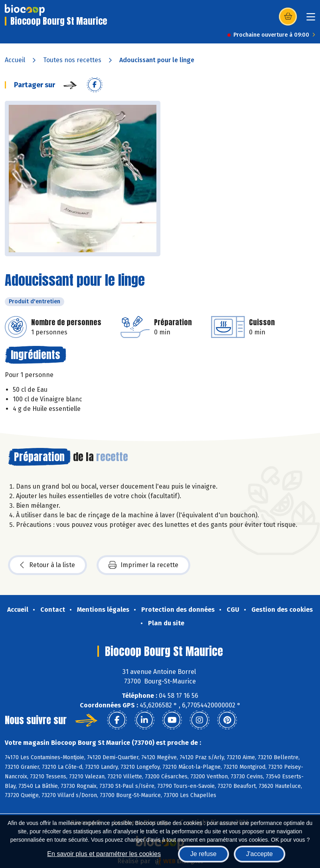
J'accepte (260, 854)
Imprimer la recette (143, 565)
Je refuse (203, 854)
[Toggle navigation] (311, 19)
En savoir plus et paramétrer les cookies (104, 854)
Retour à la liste (47, 565)
